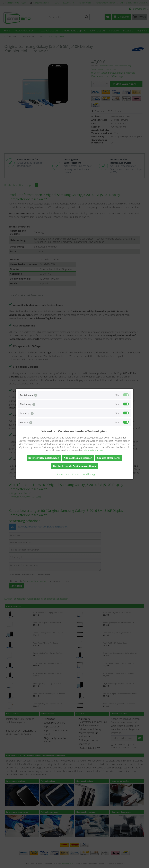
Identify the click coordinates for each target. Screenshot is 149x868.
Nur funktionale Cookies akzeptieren (75, 466)
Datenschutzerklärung (82, 474)
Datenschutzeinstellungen (44, 458)
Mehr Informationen (94, 450)
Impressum (62, 474)
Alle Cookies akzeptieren (78, 458)
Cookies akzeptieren (109, 458)
